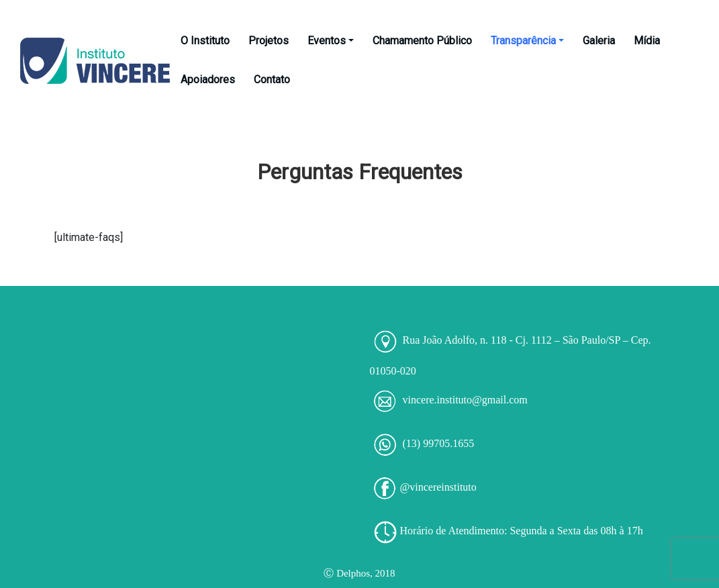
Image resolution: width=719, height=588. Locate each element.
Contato (272, 80)
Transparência (527, 41)
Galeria (599, 41)
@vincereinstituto (438, 487)
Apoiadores (208, 80)
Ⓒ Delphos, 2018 (359, 573)
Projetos (269, 41)
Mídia (647, 41)
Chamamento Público (422, 41)
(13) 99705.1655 (439, 443)
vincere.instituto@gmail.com (465, 400)
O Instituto (205, 41)
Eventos (331, 41)
